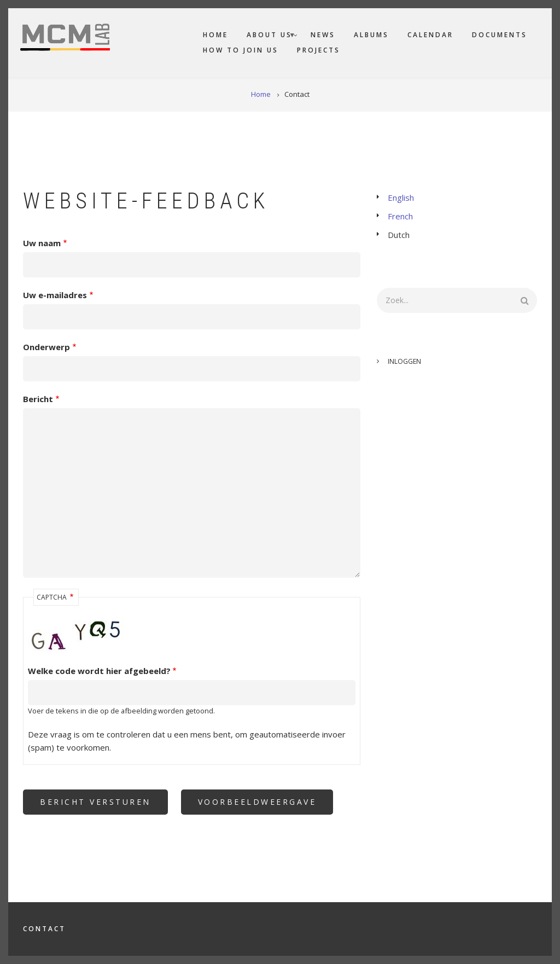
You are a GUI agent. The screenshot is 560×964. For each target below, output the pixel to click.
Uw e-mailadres (55, 295)
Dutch (399, 235)
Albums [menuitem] (371, 35)
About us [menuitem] (267, 36)
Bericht (38, 399)
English (401, 198)
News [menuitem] (323, 35)
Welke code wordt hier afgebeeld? (99, 671)
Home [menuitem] (215, 35)
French (400, 216)
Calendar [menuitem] (430, 35)
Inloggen (404, 361)
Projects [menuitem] (319, 50)
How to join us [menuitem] (241, 50)
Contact (44, 929)
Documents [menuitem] (500, 35)
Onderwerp (46, 347)
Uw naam (42, 243)
